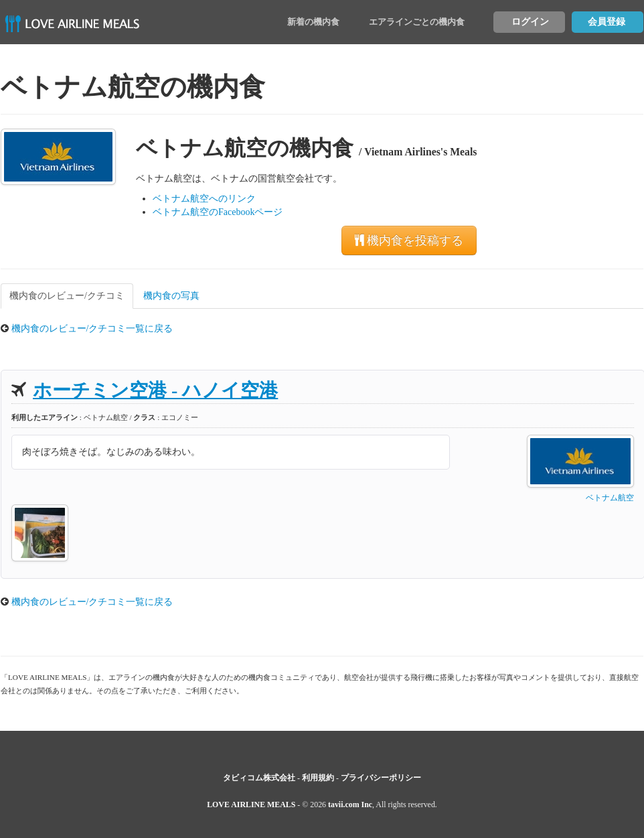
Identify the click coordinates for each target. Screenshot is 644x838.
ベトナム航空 (610, 498)
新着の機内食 (313, 22)
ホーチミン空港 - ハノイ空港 (155, 390)
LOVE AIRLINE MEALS (251, 805)
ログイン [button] (530, 22)
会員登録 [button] (607, 22)
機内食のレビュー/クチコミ (67, 296)
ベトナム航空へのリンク (204, 199)
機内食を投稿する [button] (409, 240)
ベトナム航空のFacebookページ (218, 212)
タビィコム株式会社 (259, 778)
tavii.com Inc (350, 805)
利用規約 (318, 778)
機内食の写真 (171, 296)
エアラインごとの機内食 (417, 22)
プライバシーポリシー (381, 778)
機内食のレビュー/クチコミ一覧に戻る (92, 329)
